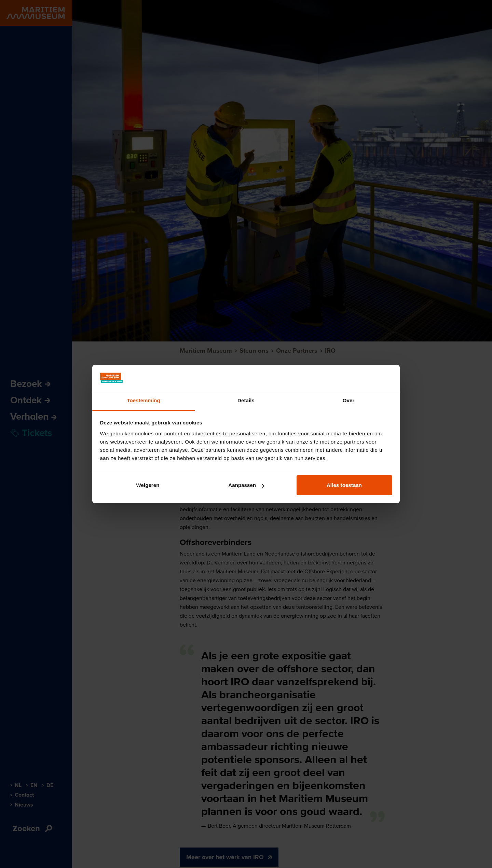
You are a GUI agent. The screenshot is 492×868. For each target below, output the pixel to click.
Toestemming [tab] (143, 400)
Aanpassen (246, 485)
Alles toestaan (344, 485)
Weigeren (148, 485)
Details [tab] (246, 400)
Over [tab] (349, 400)
